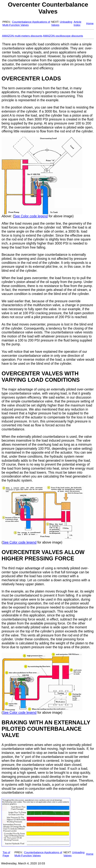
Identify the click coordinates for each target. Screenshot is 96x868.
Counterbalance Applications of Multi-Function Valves (26, 23)
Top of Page (6, 854)
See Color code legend (31, 216)
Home (90, 23)
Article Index (77, 23)
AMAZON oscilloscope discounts (63, 36)
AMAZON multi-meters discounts (22, 36)
